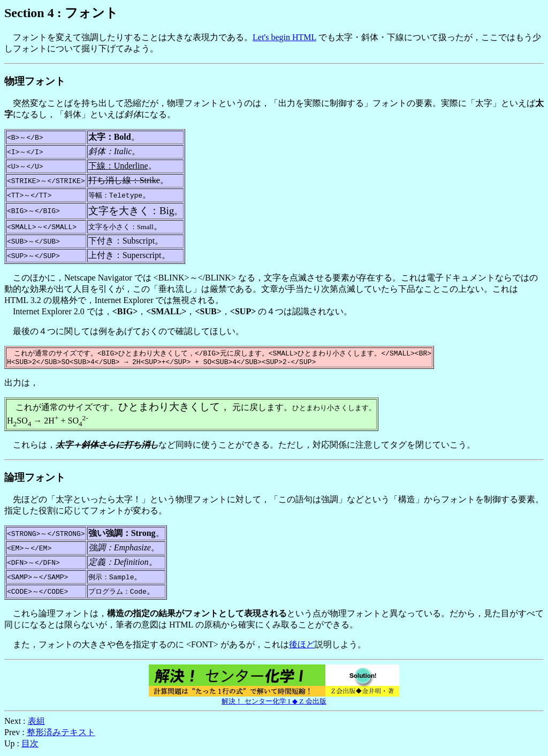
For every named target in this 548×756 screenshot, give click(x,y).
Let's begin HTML (284, 37)
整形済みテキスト (61, 734)
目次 (30, 746)
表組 (36, 723)
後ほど (302, 647)
